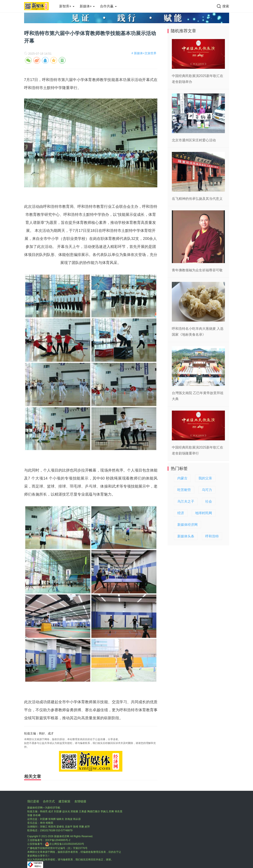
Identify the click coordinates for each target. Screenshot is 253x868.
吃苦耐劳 (184, 490)
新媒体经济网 (187, 525)
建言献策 (64, 801)
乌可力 (207, 490)
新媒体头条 (186, 536)
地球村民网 (204, 513)
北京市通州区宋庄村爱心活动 (194, 140)
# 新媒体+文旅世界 (144, 53)
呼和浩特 (212, 536)
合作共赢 (108, 6)
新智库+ (67, 6)
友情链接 (80, 801)
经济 (181, 513)
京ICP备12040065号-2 (58, 840)
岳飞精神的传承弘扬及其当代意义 (197, 199)
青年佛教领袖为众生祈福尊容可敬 (197, 270)
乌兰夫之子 (186, 501)
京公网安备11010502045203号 (65, 844)
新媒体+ (87, 6)
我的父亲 (205, 478)
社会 (209, 501)
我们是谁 (33, 801)
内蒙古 (182, 478)
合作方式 (49, 801)
